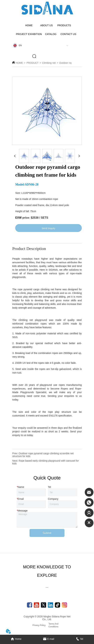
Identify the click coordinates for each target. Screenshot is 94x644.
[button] (47, 587)
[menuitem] (47, 587)
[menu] (47, 587)
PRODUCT (32, 63)
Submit (47, 533)
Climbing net (49, 63)
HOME (19, 63)
